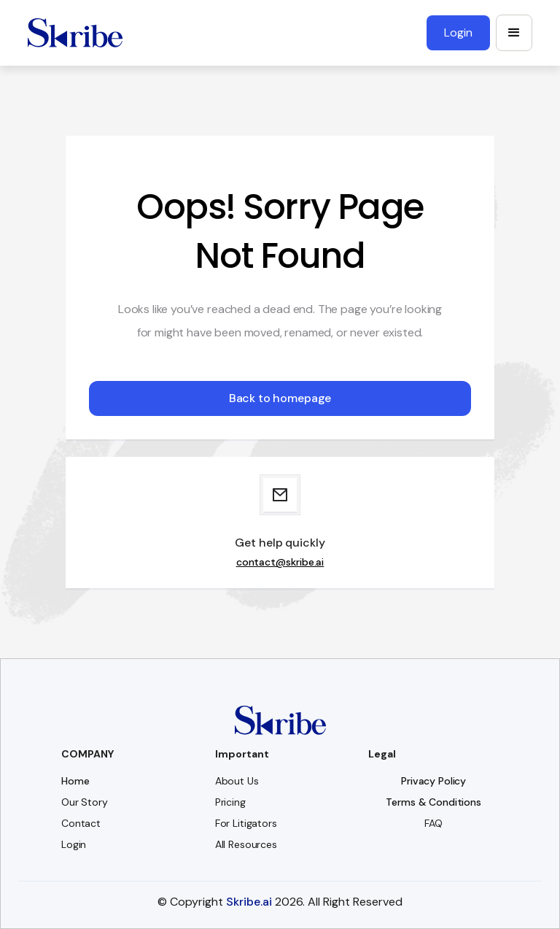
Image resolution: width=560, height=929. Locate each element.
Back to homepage (280, 398)
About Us (237, 781)
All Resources (246, 844)
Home (75, 781)
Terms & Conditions (433, 802)
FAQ (433, 823)
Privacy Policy (433, 781)
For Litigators (246, 823)
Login (74, 844)
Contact (81, 823)
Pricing (230, 802)
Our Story (85, 802)
